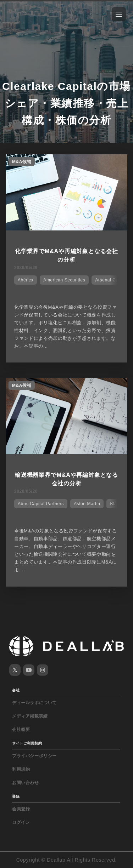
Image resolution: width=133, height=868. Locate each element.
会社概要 (21, 730)
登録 (16, 796)
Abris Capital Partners (41, 504)
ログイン (21, 822)
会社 (16, 690)
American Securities (64, 280)
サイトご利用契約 (27, 743)
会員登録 (21, 809)
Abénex (26, 280)
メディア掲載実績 (30, 716)
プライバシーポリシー (34, 756)
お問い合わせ (26, 783)
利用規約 (21, 769)
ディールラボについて (34, 703)
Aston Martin (87, 504)
